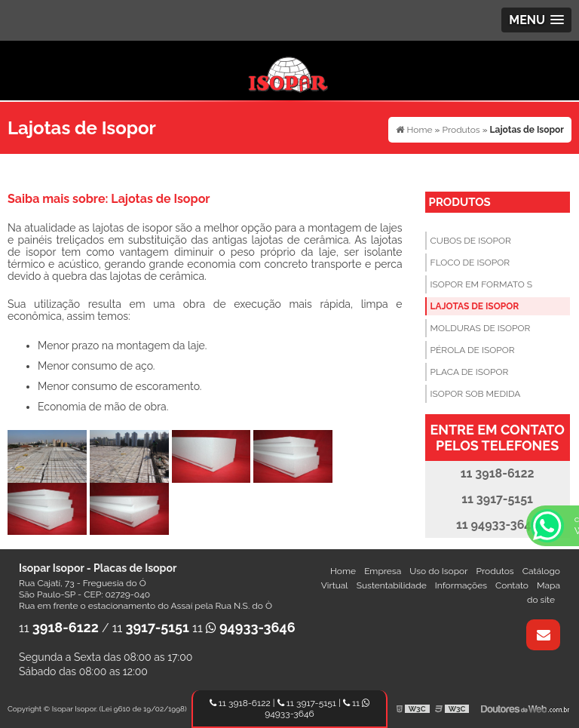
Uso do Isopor (438, 571)
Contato (512, 585)
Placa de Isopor (470, 372)
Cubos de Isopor (471, 241)
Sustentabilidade (392, 585)
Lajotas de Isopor (475, 306)
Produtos (460, 202)
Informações (461, 585)
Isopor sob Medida (476, 394)
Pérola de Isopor (473, 350)
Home (343, 571)
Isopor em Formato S (482, 284)
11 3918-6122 (240, 703)
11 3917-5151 (307, 703)
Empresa (383, 571)
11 (59, 628)
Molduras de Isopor (481, 328)
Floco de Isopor (470, 263)
